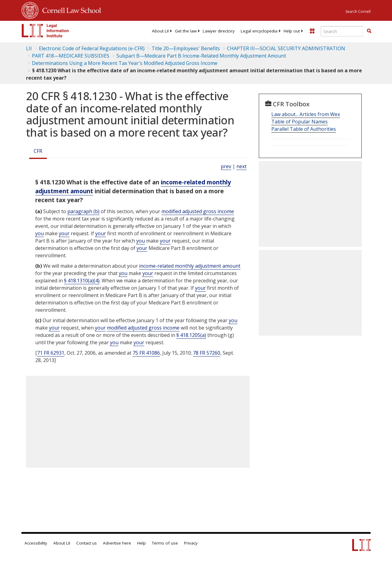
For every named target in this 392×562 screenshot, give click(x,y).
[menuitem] (160, 31)
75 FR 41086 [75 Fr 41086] (146, 353)
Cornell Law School (70, 9)
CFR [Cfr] (38, 151)
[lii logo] (45, 31)
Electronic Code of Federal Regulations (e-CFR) (92, 48)
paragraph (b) (83, 211)
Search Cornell (358, 11)
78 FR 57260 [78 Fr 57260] (207, 353)
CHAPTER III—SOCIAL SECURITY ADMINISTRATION (286, 48)
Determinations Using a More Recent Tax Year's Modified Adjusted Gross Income (125, 63)
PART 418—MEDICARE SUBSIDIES (71, 56)
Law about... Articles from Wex (306, 114)
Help (141, 543)
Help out (292, 31)
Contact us (87, 543)
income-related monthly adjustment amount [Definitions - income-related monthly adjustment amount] (190, 266)
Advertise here (117, 543)
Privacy (191, 543)
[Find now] (369, 31)
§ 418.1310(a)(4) (82, 281)
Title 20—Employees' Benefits (186, 48)
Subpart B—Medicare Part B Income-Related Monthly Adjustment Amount (201, 56)
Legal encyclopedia (259, 31)
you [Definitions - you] (40, 233)
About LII (160, 31)
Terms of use (165, 543)
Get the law (186, 31)
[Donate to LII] (312, 31)
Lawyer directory (219, 31)
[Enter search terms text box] (342, 31)
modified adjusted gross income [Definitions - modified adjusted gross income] (198, 211)
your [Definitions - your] (64, 233)
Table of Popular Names (300, 122)
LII (29, 48)
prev (226, 166)
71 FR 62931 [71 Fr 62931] (51, 353)
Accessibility (36, 543)
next (241, 166)
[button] (369, 31)
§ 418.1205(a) (191, 335)
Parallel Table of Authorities (304, 129)
